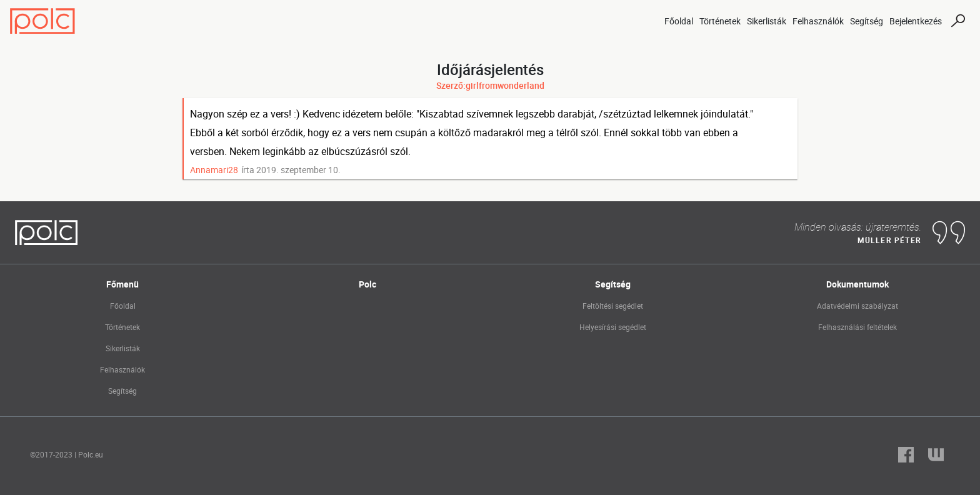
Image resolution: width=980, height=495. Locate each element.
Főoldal (679, 21)
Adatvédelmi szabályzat (857, 306)
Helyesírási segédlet (613, 327)
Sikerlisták (767, 21)
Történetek (720, 21)
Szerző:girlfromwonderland (490, 85)
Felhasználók (818, 21)
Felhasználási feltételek (857, 327)
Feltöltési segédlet (613, 306)
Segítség (867, 21)
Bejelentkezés (916, 21)
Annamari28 (214, 170)
